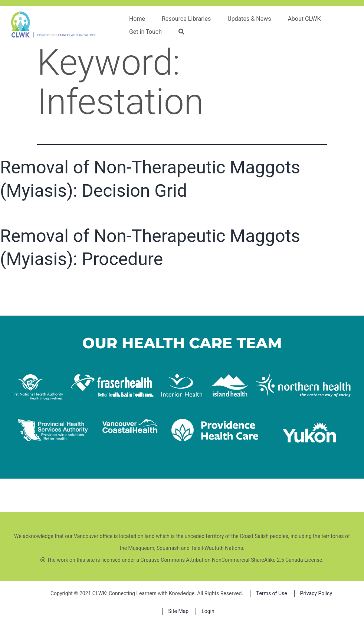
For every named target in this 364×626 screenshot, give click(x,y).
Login (208, 611)
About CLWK (304, 19)
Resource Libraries (186, 19)
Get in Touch (145, 32)
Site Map (178, 611)
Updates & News (249, 19)
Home (137, 19)
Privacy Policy (316, 594)
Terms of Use (272, 594)
